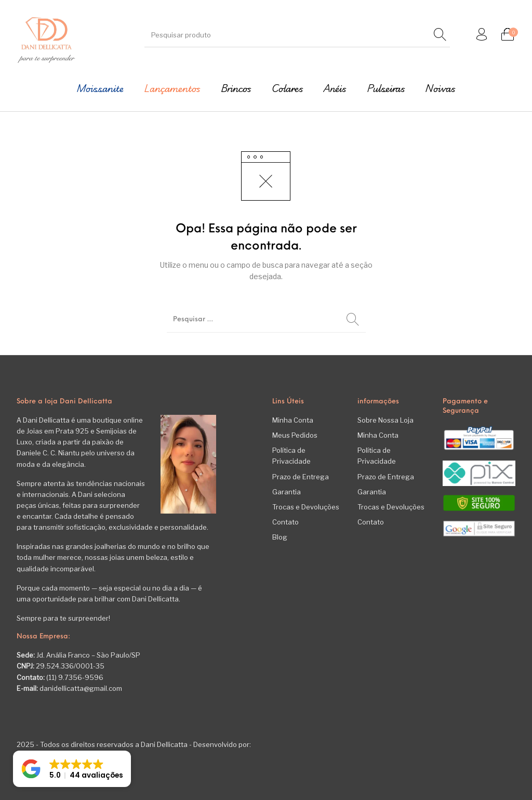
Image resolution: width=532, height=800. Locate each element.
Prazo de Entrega (301, 477)
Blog (280, 537)
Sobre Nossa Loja (385, 420)
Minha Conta (293, 420)
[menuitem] (100, 88)
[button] (72, 769)
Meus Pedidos (295, 435)
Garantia (287, 492)
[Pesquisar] (440, 35)
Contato (285, 522)
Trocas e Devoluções (306, 507)
